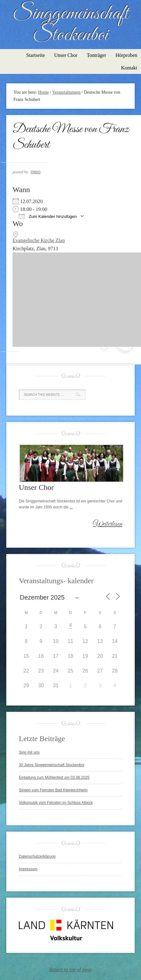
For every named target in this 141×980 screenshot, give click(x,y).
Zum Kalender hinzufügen (48, 216)
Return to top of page (71, 969)
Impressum (28, 869)
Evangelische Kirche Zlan (39, 240)
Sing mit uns (29, 752)
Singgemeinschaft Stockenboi (70, 24)
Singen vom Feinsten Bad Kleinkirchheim (53, 790)
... (71, 507)
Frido (36, 172)
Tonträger (96, 55)
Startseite (35, 55)
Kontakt (129, 68)
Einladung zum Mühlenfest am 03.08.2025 (54, 778)
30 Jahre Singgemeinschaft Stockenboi (52, 765)
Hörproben (126, 55)
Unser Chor (66, 55)
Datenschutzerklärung (37, 856)
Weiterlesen (108, 524)
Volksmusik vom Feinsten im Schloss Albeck (56, 803)
